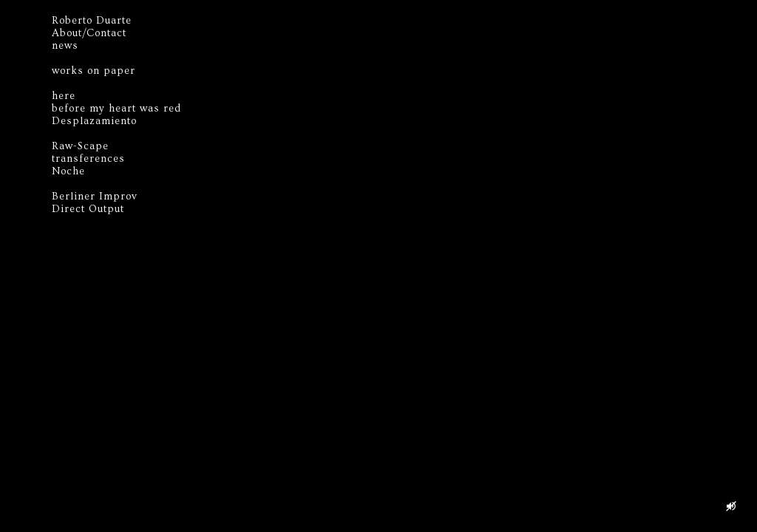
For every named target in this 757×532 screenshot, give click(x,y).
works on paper (94, 71)
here (64, 96)
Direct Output (88, 209)
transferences (88, 159)
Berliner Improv (95, 197)
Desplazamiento (94, 121)
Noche (68, 171)
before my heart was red (116, 109)
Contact (106, 33)
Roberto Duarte (92, 21)
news (65, 46)
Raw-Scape (80, 146)
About (67, 33)
